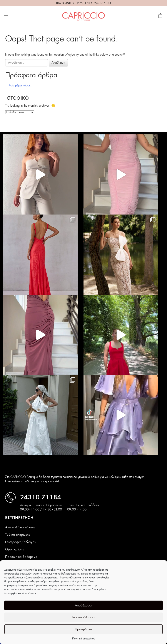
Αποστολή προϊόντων (20, 527)
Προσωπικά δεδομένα (21, 557)
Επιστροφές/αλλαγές (20, 542)
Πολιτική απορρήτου (84, 639)
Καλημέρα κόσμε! (20, 86)
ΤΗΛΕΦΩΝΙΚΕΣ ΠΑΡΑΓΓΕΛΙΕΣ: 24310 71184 (84, 3)
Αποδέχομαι (83, 605)
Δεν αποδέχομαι (83, 617)
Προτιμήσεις (83, 629)
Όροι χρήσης (15, 550)
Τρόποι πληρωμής (18, 535)
